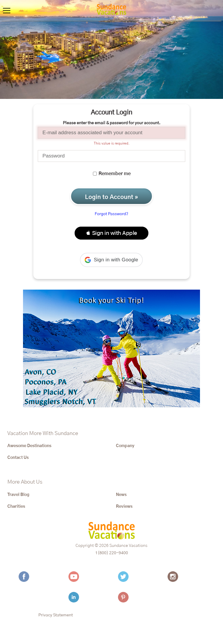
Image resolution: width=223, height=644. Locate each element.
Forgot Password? (112, 214)
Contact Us (18, 458)
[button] (112, 233)
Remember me (112, 174)
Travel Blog (18, 495)
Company (125, 446)
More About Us (25, 482)
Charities (16, 507)
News (121, 495)
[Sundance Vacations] (112, 10)
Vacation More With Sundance (43, 434)
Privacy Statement (56, 615)
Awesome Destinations (29, 446)
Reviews (124, 507)
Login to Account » (112, 197)
